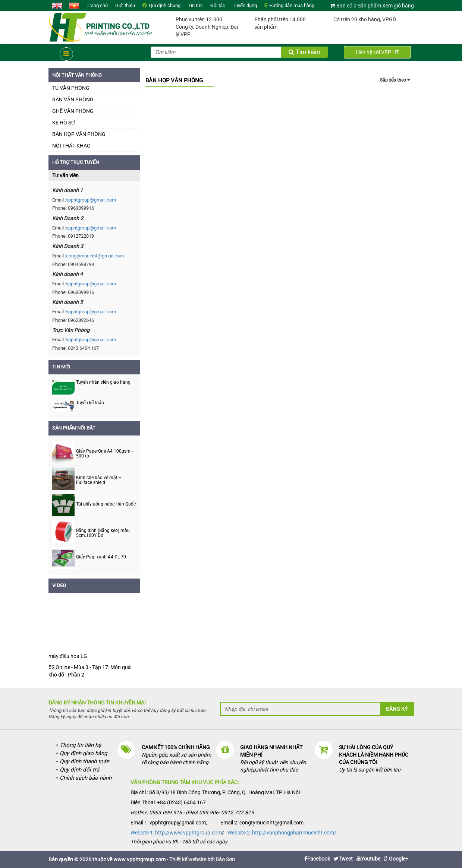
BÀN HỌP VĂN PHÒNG (79, 134)
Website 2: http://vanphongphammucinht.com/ (282, 833)
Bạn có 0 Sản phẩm (359, 6)
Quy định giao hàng (83, 753)
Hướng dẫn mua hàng (292, 5)
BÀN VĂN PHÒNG (73, 99)
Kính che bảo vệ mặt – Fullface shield (99, 480)
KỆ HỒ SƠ (64, 123)
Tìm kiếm (304, 52)
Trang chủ (97, 5)
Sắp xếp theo (395, 80)
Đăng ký (397, 709)
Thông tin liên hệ (80, 745)
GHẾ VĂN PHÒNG (73, 111)
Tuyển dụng (245, 5)
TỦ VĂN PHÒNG (71, 88)
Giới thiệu (125, 5)
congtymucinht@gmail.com (95, 256)
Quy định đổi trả (79, 770)
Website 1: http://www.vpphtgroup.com (176, 833)
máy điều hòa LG (68, 656)
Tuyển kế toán (90, 403)
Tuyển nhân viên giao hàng (103, 382)
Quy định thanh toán (84, 761)
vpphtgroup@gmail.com (91, 200)
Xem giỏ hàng (398, 6)
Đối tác (218, 5)
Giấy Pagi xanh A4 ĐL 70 (101, 557)
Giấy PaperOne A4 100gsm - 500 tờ (104, 454)
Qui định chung (165, 5)
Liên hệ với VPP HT (377, 52)
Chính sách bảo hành (86, 778)
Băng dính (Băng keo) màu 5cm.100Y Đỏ (103, 533)
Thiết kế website (188, 859)
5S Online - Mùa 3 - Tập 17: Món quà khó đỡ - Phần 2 (90, 671)
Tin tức (195, 5)
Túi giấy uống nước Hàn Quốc (106, 504)
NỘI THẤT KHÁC (71, 146)
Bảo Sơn (225, 859)
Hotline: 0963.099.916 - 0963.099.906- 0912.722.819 (192, 812)
